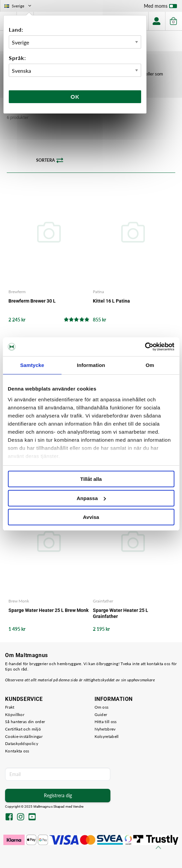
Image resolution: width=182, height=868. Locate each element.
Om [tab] (150, 365)
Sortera (50, 160)
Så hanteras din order (25, 722)
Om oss (102, 707)
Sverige (18, 6)
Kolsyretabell (107, 736)
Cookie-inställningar (24, 736)
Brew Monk (19, 601)
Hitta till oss (106, 722)
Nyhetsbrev (105, 729)
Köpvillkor (15, 715)
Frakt (10, 707)
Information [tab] (91, 365)
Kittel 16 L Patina (111, 301)
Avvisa (91, 517)
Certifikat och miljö (23, 729)
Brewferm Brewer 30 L (32, 301)
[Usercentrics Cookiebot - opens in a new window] (145, 347)
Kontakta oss (17, 751)
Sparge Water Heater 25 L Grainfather (121, 613)
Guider (101, 715)
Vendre (78, 807)
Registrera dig (58, 795)
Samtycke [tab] (32, 365)
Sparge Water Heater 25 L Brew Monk (48, 610)
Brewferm (17, 292)
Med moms (160, 7)
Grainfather (103, 601)
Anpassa (91, 498)
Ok (75, 97)
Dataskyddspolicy (22, 743)
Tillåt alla (91, 479)
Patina (98, 292)
